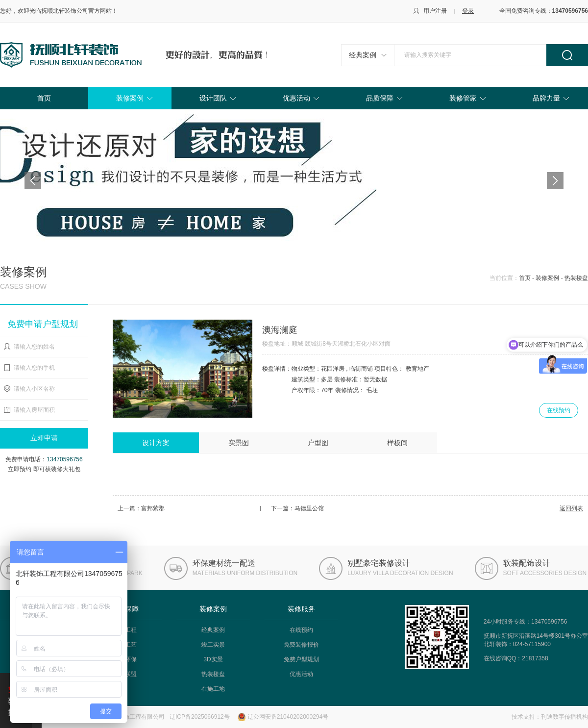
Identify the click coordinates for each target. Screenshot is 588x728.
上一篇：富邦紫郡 (141, 508)
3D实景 (213, 659)
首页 (44, 98)
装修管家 (463, 98)
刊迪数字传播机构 (564, 717)
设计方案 (156, 443)
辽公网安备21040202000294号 (288, 717)
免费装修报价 (301, 645)
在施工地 (213, 689)
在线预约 (559, 410)
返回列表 (571, 508)
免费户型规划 (301, 659)
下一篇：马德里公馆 (297, 508)
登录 (468, 11)
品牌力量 (546, 98)
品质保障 (380, 98)
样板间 (397, 443)
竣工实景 (213, 645)
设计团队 (213, 98)
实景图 (239, 443)
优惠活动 (296, 98)
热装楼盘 (213, 674)
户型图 (318, 443)
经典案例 (363, 55)
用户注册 (435, 11)
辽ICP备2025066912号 (200, 717)
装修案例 (130, 98)
